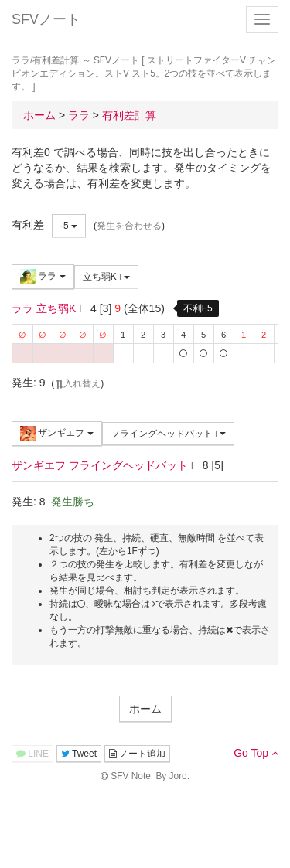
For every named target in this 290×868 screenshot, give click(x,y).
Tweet (79, 754)
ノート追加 (137, 754)
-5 (69, 226)
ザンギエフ (57, 434)
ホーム (145, 709)
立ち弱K (107, 277)
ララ (43, 277)
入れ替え (77, 383)
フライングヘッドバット (169, 434)
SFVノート (46, 19)
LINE (32, 754)
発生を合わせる (129, 226)
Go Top (256, 753)
